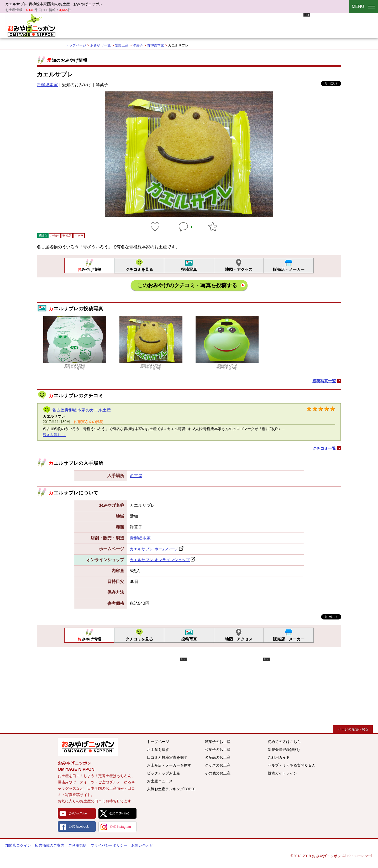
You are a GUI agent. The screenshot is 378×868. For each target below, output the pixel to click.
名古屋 (136, 476)
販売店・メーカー (289, 269)
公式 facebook (79, 826)
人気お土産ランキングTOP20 (171, 789)
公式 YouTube (78, 813)
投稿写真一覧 (324, 381)
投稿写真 (189, 269)
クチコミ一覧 (324, 448)
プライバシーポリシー (109, 845)
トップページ (76, 45)
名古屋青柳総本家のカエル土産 (81, 410)
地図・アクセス (239, 269)
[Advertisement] (215, 25)
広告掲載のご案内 (50, 845)
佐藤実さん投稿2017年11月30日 (75, 365)
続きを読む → (54, 435)
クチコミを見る (139, 269)
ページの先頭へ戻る (353, 729)
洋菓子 (138, 45)
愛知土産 (122, 45)
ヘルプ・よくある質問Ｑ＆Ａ (292, 765)
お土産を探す (158, 750)
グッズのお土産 (218, 765)
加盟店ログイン (18, 845)
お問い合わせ (142, 845)
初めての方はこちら (284, 742)
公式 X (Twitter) (119, 813)
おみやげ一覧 (101, 45)
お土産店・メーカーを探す (169, 765)
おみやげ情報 (89, 269)
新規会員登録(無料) (284, 750)
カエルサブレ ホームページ (154, 549)
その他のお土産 (218, 773)
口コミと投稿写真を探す (167, 757)
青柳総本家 (156, 45)
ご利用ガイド (279, 757)
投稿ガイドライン (282, 773)
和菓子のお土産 (218, 750)
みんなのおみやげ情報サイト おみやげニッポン (88, 747)
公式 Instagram (120, 827)
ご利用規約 (77, 845)
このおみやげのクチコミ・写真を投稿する (187, 285)
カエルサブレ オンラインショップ (160, 560)
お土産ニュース (160, 781)
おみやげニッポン (31, 25)
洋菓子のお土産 (218, 742)
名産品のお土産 (218, 757)
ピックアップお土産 (164, 773)
